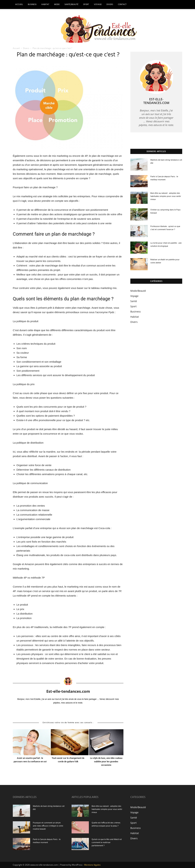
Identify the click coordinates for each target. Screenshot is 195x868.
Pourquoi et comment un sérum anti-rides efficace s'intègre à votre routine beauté (48, 826)
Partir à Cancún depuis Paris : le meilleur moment (164, 178)
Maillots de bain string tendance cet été (166, 162)
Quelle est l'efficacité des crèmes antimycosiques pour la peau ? (106, 824)
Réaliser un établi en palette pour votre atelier (165, 261)
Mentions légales (92, 865)
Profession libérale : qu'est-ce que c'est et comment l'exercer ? (165, 228)
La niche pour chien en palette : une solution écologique (166, 245)
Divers (110, 4)
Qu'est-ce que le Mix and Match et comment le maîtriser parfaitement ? (107, 843)
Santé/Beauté (71, 4)
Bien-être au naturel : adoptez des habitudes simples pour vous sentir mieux (166, 196)
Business (32, 4)
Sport (86, 4)
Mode (57, 4)
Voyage (98, 4)
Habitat (45, 4)
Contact (122, 4)
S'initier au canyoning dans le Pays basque (165, 211)
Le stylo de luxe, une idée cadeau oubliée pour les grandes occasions (106, 762)
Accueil (19, 4)
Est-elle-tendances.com (68, 691)
